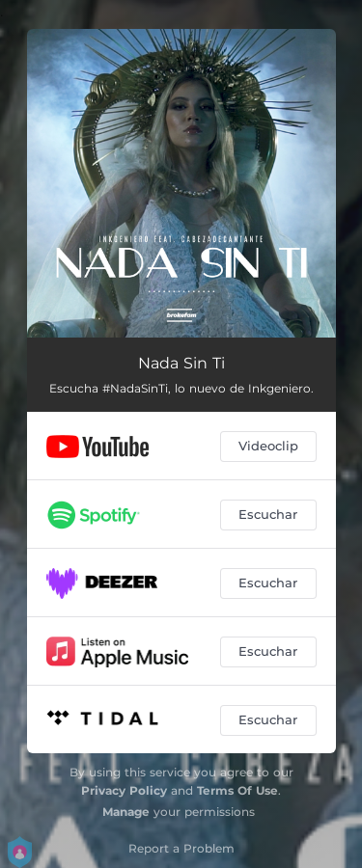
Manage (126, 812)
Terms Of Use (237, 790)
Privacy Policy (124, 790)
